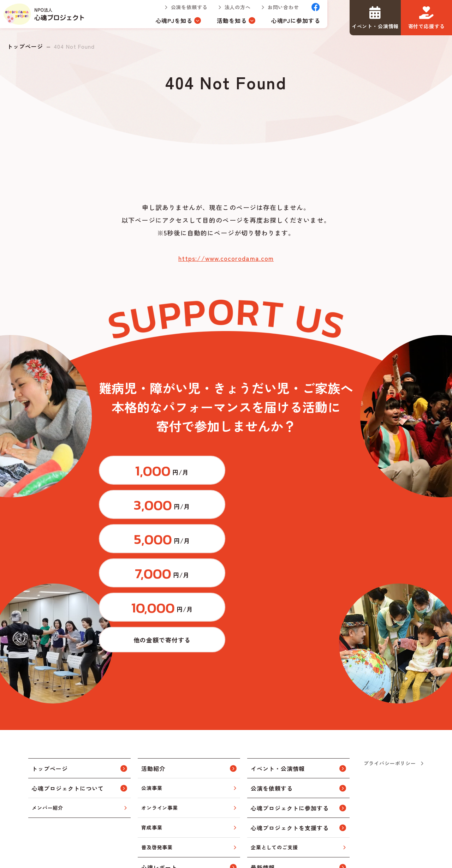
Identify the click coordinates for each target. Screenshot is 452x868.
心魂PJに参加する (289, 24)
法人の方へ (230, 11)
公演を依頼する (182, 11)
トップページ (25, 46)
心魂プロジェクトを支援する (290, 707)
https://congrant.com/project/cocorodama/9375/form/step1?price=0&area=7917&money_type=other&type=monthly (313, 514)
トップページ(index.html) (48, 18)
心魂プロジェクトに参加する (290, 687)
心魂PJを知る (167, 24)
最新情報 (263, 747)
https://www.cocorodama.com (226, 258)
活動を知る (225, 24)
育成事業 (152, 707)
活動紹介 (153, 648)
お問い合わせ (276, 11)
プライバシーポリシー (390, 642)
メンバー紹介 (47, 687)
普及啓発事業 (157, 726)
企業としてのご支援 (274, 726)
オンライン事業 (160, 687)
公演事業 (152, 667)
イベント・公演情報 (278, 648)
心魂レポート (159, 747)
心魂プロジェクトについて (68, 668)
